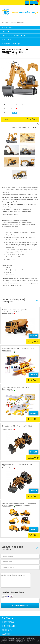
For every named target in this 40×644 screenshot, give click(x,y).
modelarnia (20, 12)
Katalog (5, 23)
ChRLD (15, 113)
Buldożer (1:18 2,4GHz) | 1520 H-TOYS (17, 426)
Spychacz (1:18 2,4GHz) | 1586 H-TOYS (17, 465)
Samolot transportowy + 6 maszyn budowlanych (16, 388)
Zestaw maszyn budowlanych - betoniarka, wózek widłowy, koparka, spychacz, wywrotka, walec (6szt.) (19, 505)
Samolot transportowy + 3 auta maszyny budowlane (18, 350)
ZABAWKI (13, 23)
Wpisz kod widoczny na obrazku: (13, 592)
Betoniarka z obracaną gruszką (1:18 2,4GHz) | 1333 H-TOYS (17, 311)
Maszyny (21, 23)
